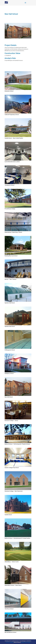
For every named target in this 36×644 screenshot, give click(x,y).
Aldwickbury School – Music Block (13, 585)
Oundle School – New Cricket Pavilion (14, 138)
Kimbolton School (9, 91)
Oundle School (8, 515)
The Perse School (9, 609)
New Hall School (9, 397)
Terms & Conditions (10, 642)
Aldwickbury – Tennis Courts (12, 562)
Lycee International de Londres (12, 162)
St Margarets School (10, 350)
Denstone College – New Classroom (14, 491)
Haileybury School (9, 373)
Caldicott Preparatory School (12, 115)
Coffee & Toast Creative (26, 642)
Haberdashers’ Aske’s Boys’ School (13, 232)
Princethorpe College (10, 209)
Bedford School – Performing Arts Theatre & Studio (17, 444)
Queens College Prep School (12, 468)
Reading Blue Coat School (11, 256)
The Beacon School (9, 185)
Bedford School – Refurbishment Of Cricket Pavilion (17, 538)
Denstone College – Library (11, 421)
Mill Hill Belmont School (10, 632)
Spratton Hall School (10, 303)
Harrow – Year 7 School (10, 279)
